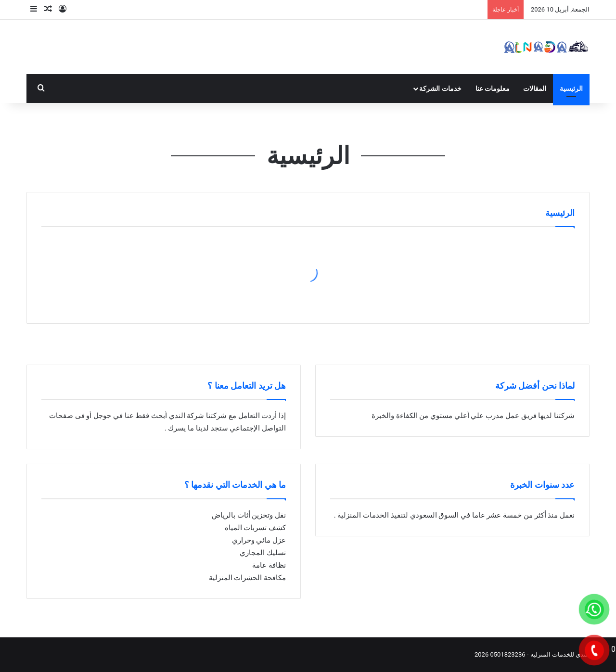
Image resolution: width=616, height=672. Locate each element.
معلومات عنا (493, 89)
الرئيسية (571, 89)
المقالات (535, 89)
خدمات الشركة (440, 89)
